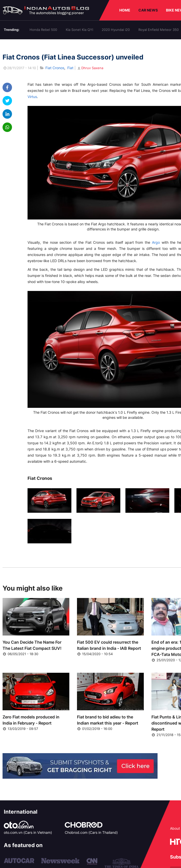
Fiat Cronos (55, 68)
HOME (125, 10)
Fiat (70, 68)
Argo (156, 242)
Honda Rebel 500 (43, 30)
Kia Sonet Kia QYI (79, 30)
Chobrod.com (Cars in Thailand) (91, 832)
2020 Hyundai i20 (116, 30)
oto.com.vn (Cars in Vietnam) (28, 832)
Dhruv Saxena (90, 68)
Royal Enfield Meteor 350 (159, 30)
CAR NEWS (148, 10)
